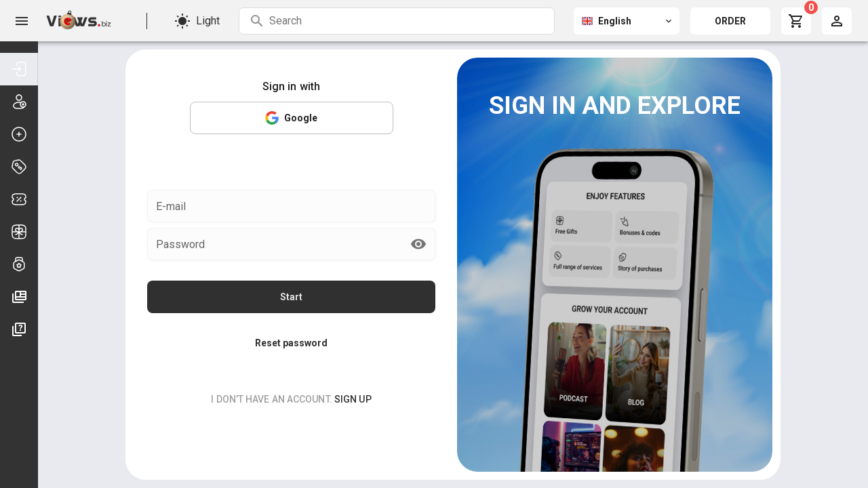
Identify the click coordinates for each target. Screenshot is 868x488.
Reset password (291, 320)
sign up (353, 376)
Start (291, 274)
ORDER (730, 21)
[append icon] (418, 221)
